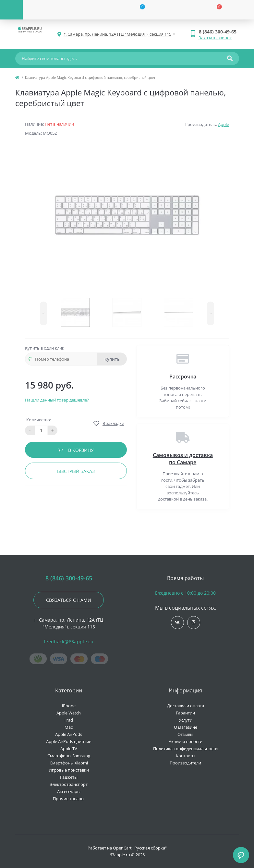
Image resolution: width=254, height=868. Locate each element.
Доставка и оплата (186, 706)
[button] (219, 32)
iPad (69, 720)
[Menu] (11, 10)
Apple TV (69, 749)
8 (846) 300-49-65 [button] (69, 578)
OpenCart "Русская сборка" (140, 848)
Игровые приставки (69, 770)
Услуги (186, 720)
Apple (224, 124)
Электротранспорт (69, 784)
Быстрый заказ (76, 471)
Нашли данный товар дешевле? (57, 400)
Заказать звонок (215, 38)
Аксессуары (69, 791)
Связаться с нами (69, 600)
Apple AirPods (69, 734)
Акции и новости (186, 741)
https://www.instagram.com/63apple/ (194, 622)
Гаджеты (69, 777)
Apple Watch (69, 713)
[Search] (230, 58)
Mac (69, 727)
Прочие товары (69, 799)
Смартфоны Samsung (69, 756)
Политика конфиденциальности (185, 749)
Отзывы (185, 734)
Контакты (186, 756)
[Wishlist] (139, 10)
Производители (185, 763)
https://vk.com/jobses (177, 622)
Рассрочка (183, 377)
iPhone (69, 706)
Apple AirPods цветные (69, 741)
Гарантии (185, 713)
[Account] (61, 10)
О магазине (186, 727)
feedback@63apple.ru (69, 642)
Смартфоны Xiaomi (69, 763)
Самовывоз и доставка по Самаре (183, 459)
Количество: (39, 420)
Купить (112, 359)
